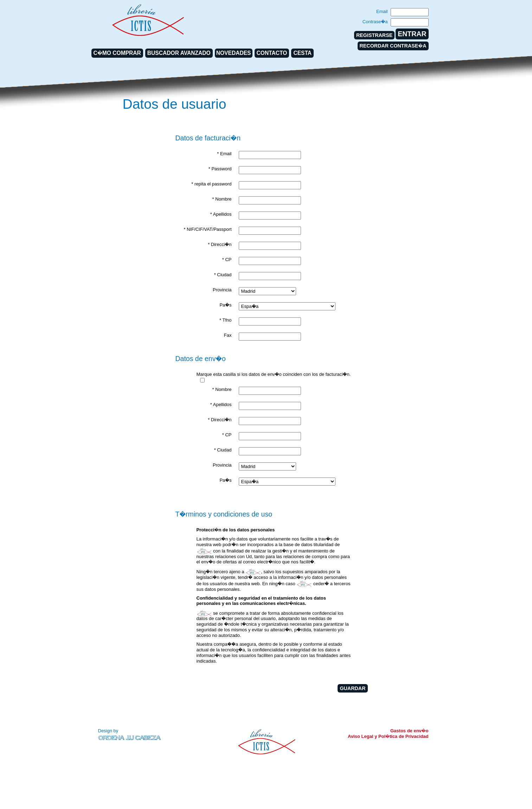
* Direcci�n (220, 244)
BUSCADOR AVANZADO (179, 53)
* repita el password (211, 184)
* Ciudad (223, 275)
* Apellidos (221, 214)
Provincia (222, 290)
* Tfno (225, 320)
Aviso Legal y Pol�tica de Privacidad (388, 736)
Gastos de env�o (409, 731)
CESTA (302, 53)
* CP (227, 260)
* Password (220, 169)
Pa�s (225, 305)
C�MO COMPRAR (117, 53)
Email (382, 11)
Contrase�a (375, 22)
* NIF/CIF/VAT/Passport (207, 229)
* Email (224, 154)
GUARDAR (352, 688)
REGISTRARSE (374, 35)
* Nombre (222, 199)
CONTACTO (272, 53)
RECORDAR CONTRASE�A (393, 46)
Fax (228, 335)
